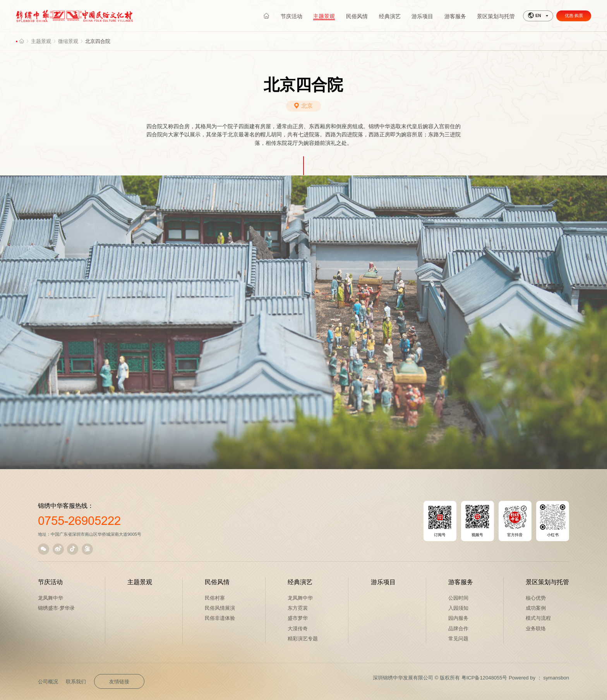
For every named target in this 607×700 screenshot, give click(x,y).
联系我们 (76, 682)
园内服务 (458, 618)
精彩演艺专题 (303, 639)
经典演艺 (300, 582)
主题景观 (41, 41)
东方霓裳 (298, 608)
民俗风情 (217, 582)
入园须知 (458, 608)
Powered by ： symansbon (539, 678)
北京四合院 (98, 41)
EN (535, 16)
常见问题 (458, 639)
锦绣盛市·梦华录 (56, 608)
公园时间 (458, 598)
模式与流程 (538, 618)
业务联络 (536, 629)
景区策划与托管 (547, 582)
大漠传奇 (298, 629)
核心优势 (536, 598)
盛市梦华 (298, 618)
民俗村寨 (215, 598)
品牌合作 (458, 629)
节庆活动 (50, 582)
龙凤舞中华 (51, 598)
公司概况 (48, 682)
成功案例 (536, 608)
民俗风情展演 (220, 608)
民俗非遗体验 (220, 618)
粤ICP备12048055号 (484, 678)
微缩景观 (68, 41)
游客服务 (461, 582)
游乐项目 (383, 582)
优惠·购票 (574, 15)
